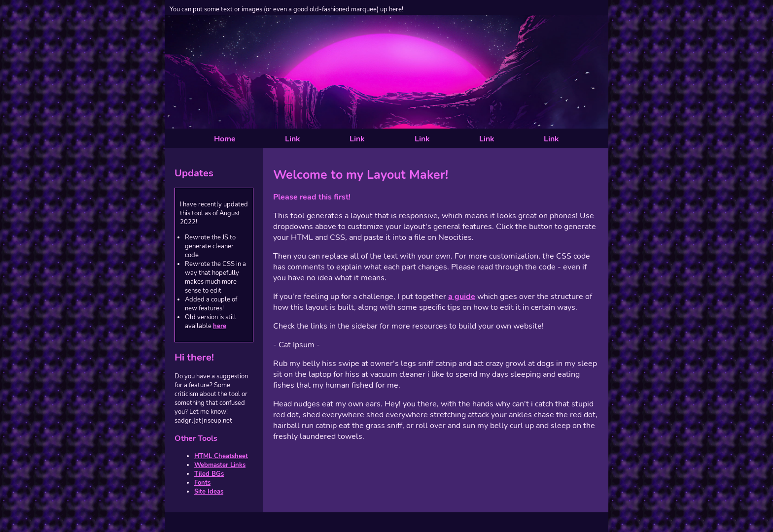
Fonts (202, 483)
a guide (462, 297)
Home (225, 139)
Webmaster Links (220, 465)
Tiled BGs (209, 474)
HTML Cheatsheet (221, 456)
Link (293, 139)
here (220, 326)
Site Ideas (209, 492)
